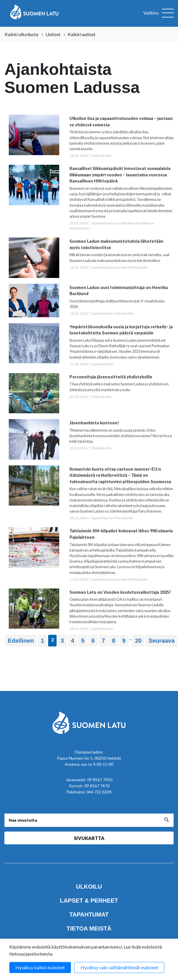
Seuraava (162, 641)
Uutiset (53, 34)
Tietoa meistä (89, 928)
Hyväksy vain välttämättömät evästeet (119, 967)
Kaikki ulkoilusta (21, 34)
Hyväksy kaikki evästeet (40, 967)
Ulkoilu (89, 887)
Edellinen (21, 641)
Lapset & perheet (89, 901)
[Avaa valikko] (158, 13)
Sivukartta (89, 838)
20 (138, 641)
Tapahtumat (89, 915)
